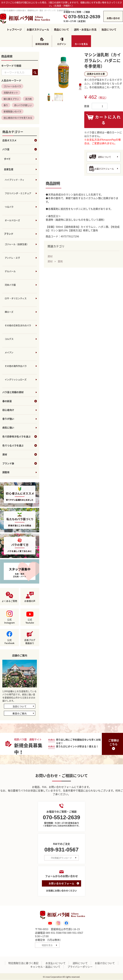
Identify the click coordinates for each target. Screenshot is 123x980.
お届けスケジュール (38, 29)
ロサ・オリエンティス (16, 298)
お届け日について (105, 963)
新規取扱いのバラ (12, 112)
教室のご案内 (20, 714)
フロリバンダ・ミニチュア (18, 193)
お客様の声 (30, 601)
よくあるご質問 (9, 601)
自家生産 (9, 169)
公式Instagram (9, 621)
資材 (20, 455)
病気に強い (8, 428)
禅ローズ (9, 312)
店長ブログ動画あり (30, 642)
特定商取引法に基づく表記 (23, 963)
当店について (109, 29)
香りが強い (8, 419)
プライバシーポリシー (80, 967)
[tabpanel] (63, 71)
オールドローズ (12, 220)
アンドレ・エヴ (12, 258)
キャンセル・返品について (45, 967)
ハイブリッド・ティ (15, 180)
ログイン (62, 44)
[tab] (49, 97)
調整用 (6, 472)
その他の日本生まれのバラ (18, 325)
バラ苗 (20, 149)
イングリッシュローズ (16, 380)
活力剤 (28, 99)
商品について (61, 29)
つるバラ (9, 207)
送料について (104, 157)
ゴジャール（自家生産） (17, 244)
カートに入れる (108, 120)
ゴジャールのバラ (12, 86)
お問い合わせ (113, 18)
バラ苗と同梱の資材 (13, 392)
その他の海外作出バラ (16, 366)
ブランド (9, 234)
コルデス (9, 339)
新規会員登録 (42, 44)
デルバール (10, 271)
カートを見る (81, 44)
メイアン (9, 353)
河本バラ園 (10, 285)
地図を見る (47, 945)
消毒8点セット (11, 93)
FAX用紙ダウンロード (61, 858)
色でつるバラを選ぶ (20, 446)
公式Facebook (9, 642)
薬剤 (60, 262)
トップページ (14, 29)
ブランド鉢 (20, 464)
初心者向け (8, 410)
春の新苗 (20, 401)
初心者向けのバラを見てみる (18, 118)
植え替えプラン (11, 99)
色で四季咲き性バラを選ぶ (20, 437)
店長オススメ (20, 140)
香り (6, 105)
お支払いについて (56, 963)
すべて (7, 159)
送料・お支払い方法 (85, 29)
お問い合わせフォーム (62, 883)
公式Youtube (30, 621)
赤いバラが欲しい (23, 105)
